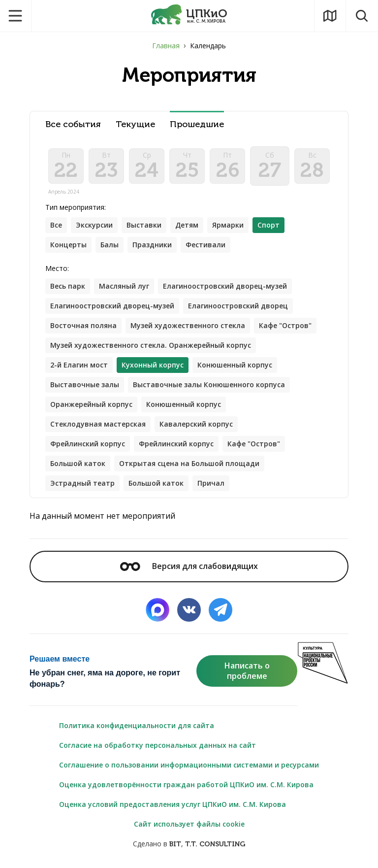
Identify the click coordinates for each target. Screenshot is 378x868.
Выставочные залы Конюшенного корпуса (209, 384)
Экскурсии (94, 225)
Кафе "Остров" (285, 325)
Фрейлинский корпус (88, 444)
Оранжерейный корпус (91, 404)
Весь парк (68, 286)
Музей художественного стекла (188, 325)
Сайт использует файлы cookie (189, 824)
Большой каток (78, 463)
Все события (73, 124)
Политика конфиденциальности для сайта (137, 725)
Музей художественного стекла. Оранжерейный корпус (151, 345)
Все (56, 225)
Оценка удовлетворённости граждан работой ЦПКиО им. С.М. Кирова (186, 785)
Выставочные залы (85, 384)
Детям (187, 225)
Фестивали (205, 245)
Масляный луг (124, 286)
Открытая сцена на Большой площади (189, 463)
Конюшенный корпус (235, 365)
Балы (110, 245)
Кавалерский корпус (196, 424)
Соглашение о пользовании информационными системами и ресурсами (189, 765)
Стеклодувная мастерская (98, 424)
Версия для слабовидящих (189, 566)
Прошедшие (197, 124)
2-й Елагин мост (79, 365)
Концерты (68, 245)
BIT (175, 844)
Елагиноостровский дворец (238, 306)
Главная (166, 46)
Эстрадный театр (82, 483)
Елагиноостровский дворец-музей (225, 286)
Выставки (144, 225)
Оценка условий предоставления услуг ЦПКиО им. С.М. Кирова (173, 804)
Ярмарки (228, 225)
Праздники (152, 245)
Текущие (135, 124)
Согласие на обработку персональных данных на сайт (157, 745)
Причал (211, 483)
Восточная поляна (83, 325)
